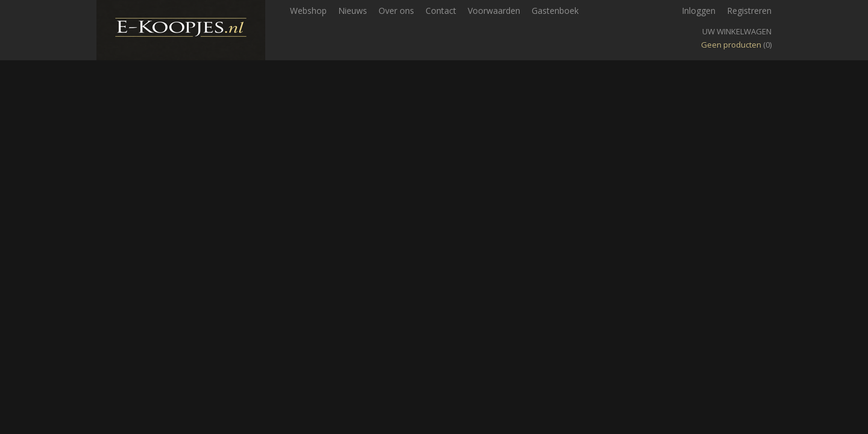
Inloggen (699, 11)
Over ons (396, 11)
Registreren (749, 11)
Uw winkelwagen (737, 31)
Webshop (308, 11)
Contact (441, 11)
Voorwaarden (494, 11)
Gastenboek (555, 11)
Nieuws (353, 11)
